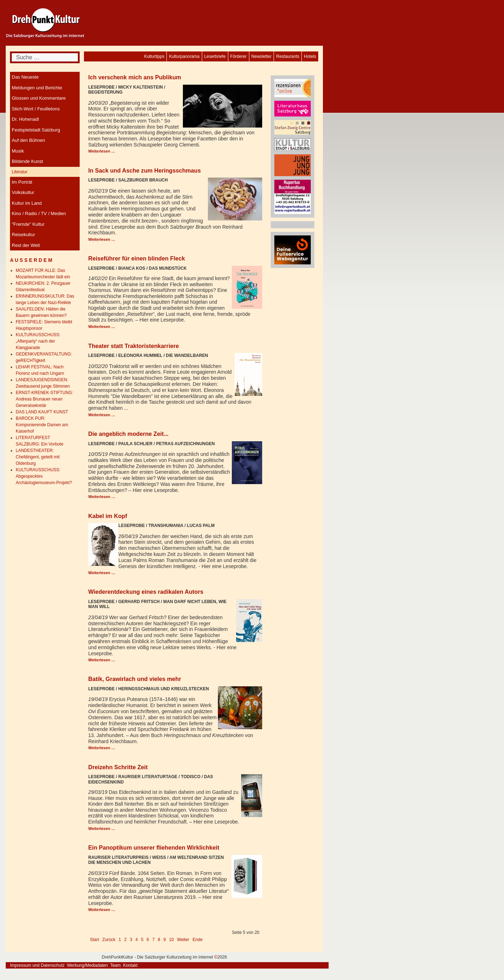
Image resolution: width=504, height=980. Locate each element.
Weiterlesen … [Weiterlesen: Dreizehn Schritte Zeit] (102, 829)
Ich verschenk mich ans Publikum (135, 77)
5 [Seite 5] (142, 940)
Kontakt (130, 965)
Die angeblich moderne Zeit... (128, 434)
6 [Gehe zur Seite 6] (148, 940)
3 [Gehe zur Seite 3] (131, 940)
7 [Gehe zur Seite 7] (153, 940)
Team (115, 965)
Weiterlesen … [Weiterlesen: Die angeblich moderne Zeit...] (102, 497)
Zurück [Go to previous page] (109, 940)
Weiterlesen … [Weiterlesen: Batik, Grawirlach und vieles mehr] (102, 748)
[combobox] (45, 57)
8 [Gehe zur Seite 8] (159, 940)
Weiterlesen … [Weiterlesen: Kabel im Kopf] (102, 573)
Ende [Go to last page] (198, 940)
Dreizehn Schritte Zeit (118, 767)
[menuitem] (310, 56)
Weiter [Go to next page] (183, 940)
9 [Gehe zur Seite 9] (165, 940)
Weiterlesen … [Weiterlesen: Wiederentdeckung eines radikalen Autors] (102, 660)
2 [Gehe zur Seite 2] (126, 940)
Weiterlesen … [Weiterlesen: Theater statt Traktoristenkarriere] (102, 415)
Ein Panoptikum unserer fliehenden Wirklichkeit (154, 847)
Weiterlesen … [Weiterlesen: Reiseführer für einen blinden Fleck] (102, 327)
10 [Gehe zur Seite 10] (171, 940)
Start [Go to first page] (94, 940)
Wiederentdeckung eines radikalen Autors (146, 592)
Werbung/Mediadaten (87, 965)
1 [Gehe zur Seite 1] (120, 940)
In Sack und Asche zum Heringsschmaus (144, 170)
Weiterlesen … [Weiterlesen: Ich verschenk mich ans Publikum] (102, 151)
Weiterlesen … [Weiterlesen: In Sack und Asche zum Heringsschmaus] (102, 239)
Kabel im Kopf (108, 516)
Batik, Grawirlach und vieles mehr (135, 679)
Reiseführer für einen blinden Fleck (137, 258)
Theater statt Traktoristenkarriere (134, 346)
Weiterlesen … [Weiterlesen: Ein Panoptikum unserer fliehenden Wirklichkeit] (102, 910)
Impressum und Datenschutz (37, 965)
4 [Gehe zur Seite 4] (137, 940)
